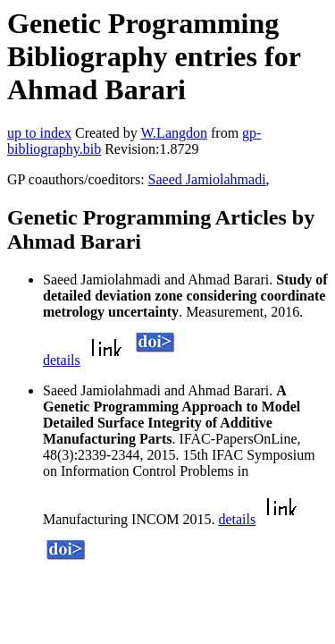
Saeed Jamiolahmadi (207, 179)
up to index (39, 133)
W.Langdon (174, 133)
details (62, 360)
